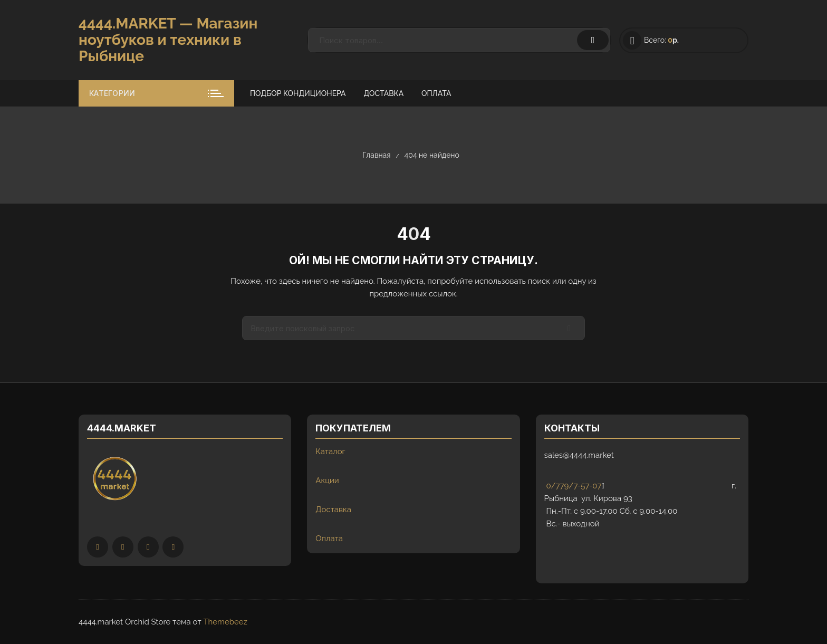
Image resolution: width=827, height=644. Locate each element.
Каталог (330, 451)
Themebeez (225, 622)
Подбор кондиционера (298, 93)
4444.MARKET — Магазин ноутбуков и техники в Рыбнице (168, 40)
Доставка (383, 93)
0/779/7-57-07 (573, 486)
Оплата (436, 93)
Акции (327, 480)
